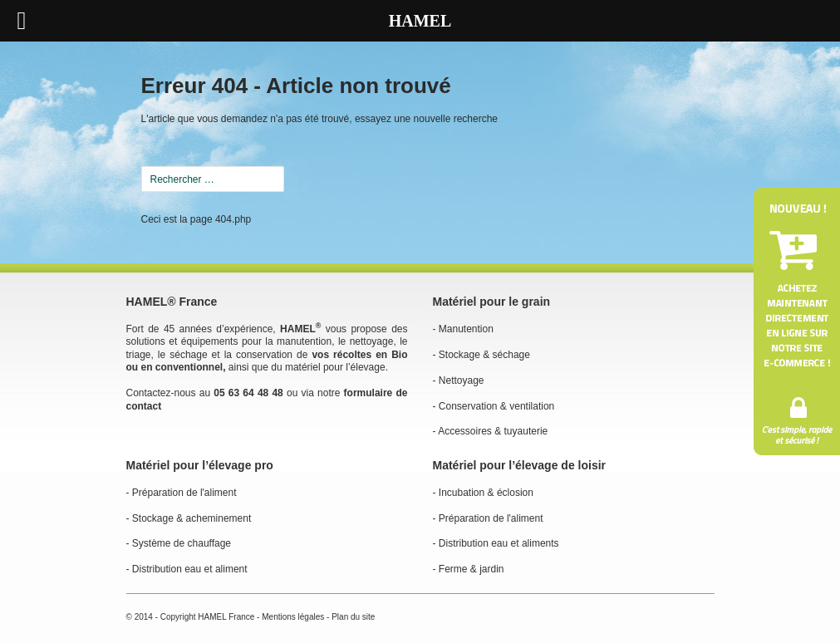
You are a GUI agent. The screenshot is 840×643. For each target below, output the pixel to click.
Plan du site (353, 617)
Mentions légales (293, 617)
